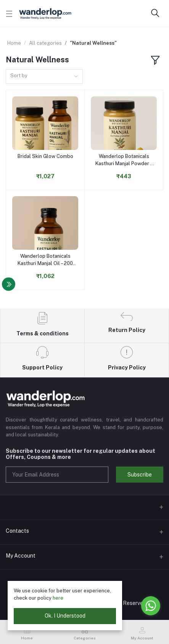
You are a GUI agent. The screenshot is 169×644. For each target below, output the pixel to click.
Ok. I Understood (65, 616)
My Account (21, 556)
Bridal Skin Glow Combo (45, 156)
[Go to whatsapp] (151, 606)
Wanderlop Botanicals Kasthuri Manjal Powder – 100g (124, 160)
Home (14, 43)
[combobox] (44, 77)
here (58, 598)
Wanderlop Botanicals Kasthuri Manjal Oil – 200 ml (45, 260)
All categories (45, 43)
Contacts (17, 531)
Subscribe (140, 475)
